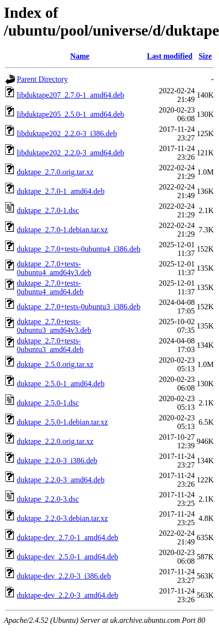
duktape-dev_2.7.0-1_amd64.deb (67, 537)
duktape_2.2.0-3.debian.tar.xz (62, 518)
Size (205, 56)
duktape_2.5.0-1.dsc (48, 403)
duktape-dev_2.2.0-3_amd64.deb (67, 595)
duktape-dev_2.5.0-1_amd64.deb (67, 557)
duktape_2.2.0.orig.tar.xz (55, 441)
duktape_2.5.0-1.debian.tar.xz (62, 422)
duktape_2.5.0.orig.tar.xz (55, 364)
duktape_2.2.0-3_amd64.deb (61, 480)
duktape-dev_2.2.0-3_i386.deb (64, 576)
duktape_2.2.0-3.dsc (48, 499)
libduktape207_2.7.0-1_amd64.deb (71, 95)
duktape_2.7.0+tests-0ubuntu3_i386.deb (79, 307)
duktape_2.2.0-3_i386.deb (57, 461)
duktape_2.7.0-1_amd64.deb (61, 191)
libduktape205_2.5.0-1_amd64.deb (71, 114)
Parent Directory (42, 79)
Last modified (170, 56)
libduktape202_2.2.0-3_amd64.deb (71, 153)
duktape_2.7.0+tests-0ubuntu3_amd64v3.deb (54, 326)
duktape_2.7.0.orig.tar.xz (55, 172)
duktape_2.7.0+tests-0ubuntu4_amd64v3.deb (54, 268)
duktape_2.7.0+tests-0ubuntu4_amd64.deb (50, 287)
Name (80, 56)
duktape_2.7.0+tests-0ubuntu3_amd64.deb (50, 345)
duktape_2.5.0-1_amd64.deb (61, 384)
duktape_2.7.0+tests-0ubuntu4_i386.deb (79, 249)
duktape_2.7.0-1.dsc (48, 210)
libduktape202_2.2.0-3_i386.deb (67, 133)
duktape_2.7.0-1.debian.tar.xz (62, 230)
